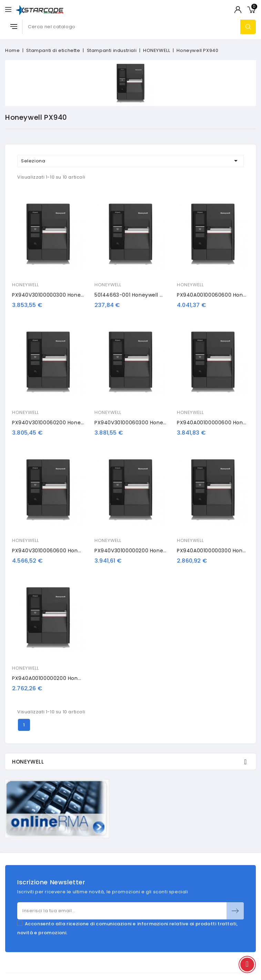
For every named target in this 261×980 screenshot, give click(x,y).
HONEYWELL (25, 285)
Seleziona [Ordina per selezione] (130, 161)
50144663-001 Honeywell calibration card (148, 295)
